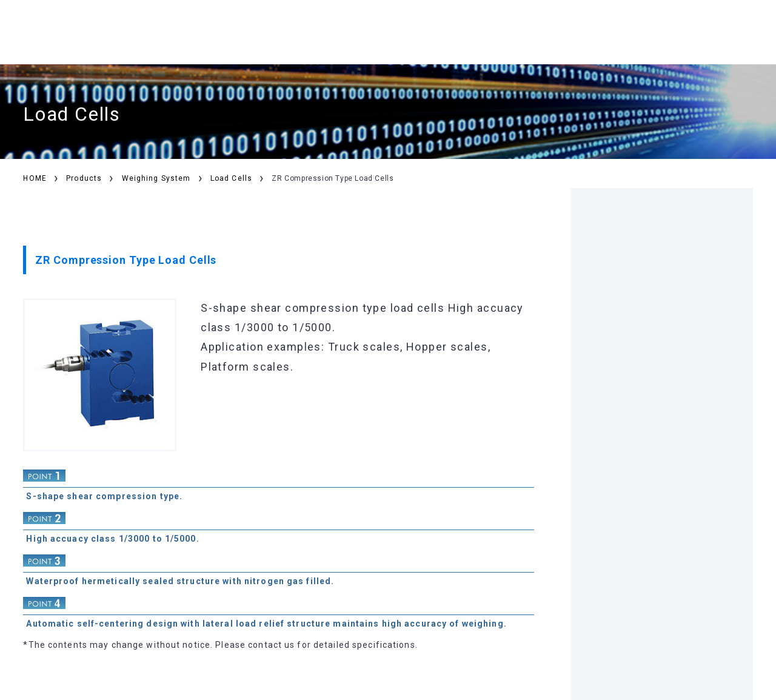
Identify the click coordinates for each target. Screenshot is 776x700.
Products (84, 178)
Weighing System (156, 178)
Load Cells (231, 178)
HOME (35, 178)
